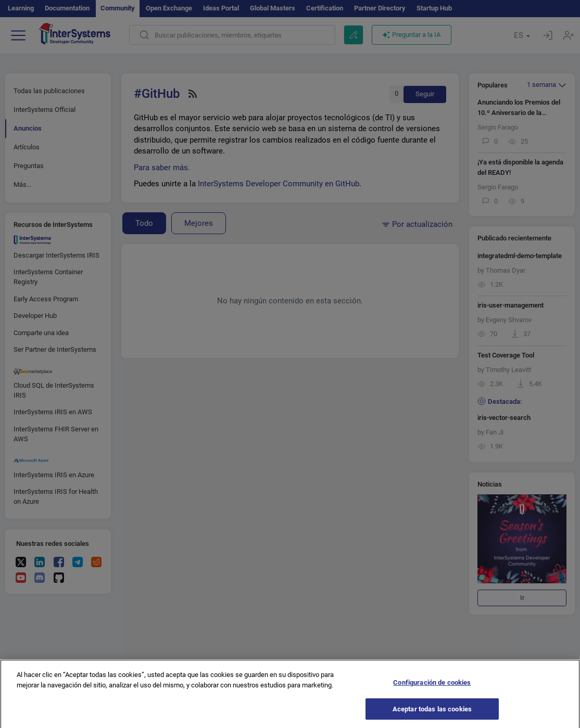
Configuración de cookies (432, 688)
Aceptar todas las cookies (432, 714)
